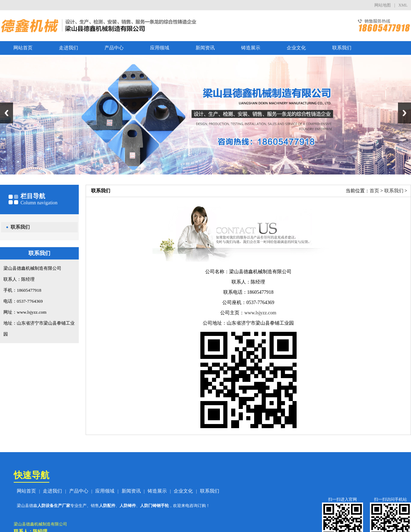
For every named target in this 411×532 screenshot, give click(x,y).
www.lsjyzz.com (260, 313)
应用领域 (160, 48)
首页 (374, 191)
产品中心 (114, 48)
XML (403, 5)
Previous (7, 113)
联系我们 (342, 48)
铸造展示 (251, 48)
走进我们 (68, 48)
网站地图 (383, 5)
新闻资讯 (205, 48)
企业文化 (296, 48)
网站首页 (23, 48)
